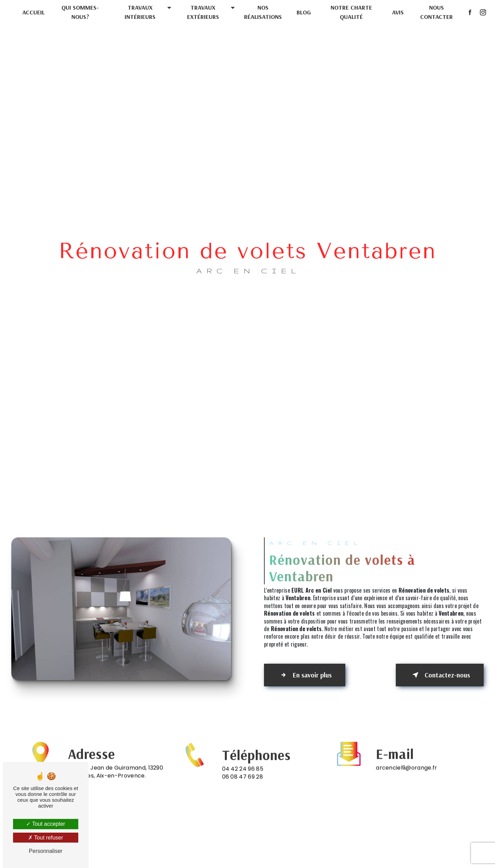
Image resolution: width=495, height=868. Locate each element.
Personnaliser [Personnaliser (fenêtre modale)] (46, 851)
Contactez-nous (439, 675)
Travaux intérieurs (140, 12)
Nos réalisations (263, 12)
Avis (398, 12)
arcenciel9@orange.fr (406, 760)
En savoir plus (305, 675)
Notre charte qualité (351, 12)
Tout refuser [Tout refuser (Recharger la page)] (46, 838)
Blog (304, 12)
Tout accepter (45, 824)
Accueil (33, 12)
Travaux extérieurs (203, 12)
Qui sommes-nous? (80, 12)
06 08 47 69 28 (243, 784)
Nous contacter (436, 12)
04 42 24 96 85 (243, 776)
